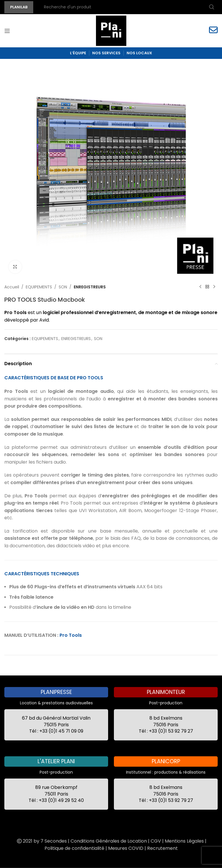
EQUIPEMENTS (39, 287)
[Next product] (214, 287)
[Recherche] (128, 7)
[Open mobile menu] (7, 31)
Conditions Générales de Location (109, 841)
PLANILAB (19, 7)
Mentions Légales (184, 841)
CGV (156, 841)
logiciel (51, 312)
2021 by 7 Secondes (41, 841)
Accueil (12, 287)
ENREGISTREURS (90, 287)
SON (63, 287)
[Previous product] (200, 287)
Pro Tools (71, 635)
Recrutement (162, 848)
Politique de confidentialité (74, 848)
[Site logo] (111, 30)
